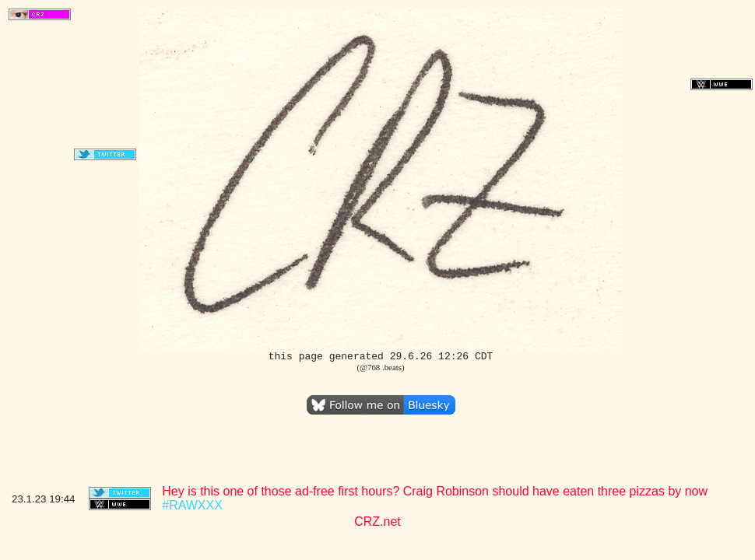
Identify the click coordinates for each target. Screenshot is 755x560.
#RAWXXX (192, 505)
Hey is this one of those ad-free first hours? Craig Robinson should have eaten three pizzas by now (435, 491)
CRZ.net (377, 521)
